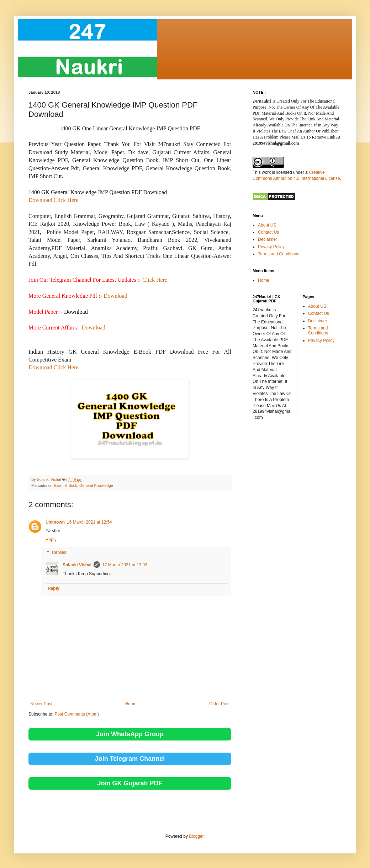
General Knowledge (96, 485)
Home (131, 704)
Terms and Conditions (279, 254)
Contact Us (268, 232)
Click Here (155, 280)
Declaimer (268, 239)
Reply (51, 540)
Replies (59, 552)
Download (115, 296)
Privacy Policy (271, 247)
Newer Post (41, 704)
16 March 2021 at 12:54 (89, 522)
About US (267, 225)
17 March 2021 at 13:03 (125, 565)
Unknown (55, 522)
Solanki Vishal (77, 565)
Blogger (196, 836)
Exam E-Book (65, 485)
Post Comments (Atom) (77, 714)
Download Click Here (53, 200)
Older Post (219, 704)
